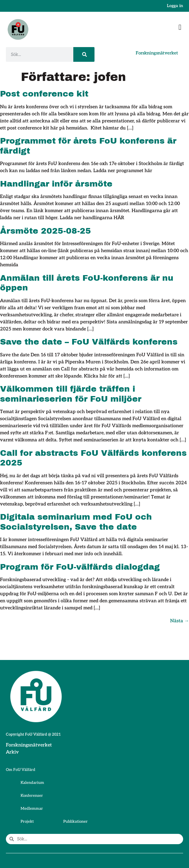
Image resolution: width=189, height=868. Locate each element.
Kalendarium (32, 783)
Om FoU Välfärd (21, 770)
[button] (180, 27)
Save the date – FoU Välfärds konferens (89, 342)
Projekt (27, 822)
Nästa (180, 621)
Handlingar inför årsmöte (56, 184)
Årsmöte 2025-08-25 (45, 231)
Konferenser (32, 796)
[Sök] (84, 54)
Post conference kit (44, 94)
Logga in (175, 6)
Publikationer (76, 822)
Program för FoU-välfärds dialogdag (80, 567)
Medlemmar (32, 809)
